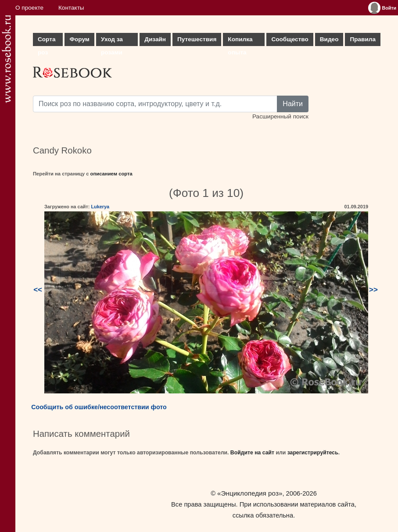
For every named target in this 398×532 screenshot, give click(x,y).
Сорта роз (47, 41)
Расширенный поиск (280, 116)
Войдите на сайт (252, 453)
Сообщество (290, 39)
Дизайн (155, 39)
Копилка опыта (240, 41)
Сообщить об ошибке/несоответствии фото (99, 407)
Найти (293, 104)
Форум (79, 39)
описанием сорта (111, 174)
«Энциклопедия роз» (250, 493)
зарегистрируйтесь (313, 453)
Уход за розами (112, 41)
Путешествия (197, 39)
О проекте (29, 8)
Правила (363, 39)
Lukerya (100, 207)
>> (373, 290)
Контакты (71, 8)
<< (38, 290)
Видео (329, 39)
